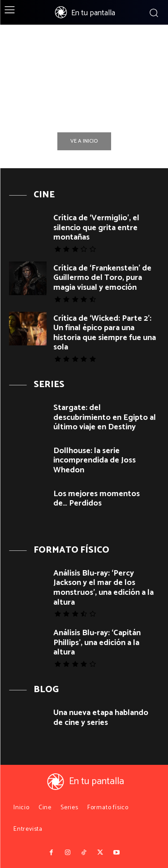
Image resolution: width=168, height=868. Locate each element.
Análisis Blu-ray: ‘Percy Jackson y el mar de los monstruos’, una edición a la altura (103, 588)
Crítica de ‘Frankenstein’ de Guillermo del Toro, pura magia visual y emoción (102, 278)
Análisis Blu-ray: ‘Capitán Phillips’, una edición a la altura (97, 643)
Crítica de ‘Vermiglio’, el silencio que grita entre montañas (96, 228)
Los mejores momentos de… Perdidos (97, 499)
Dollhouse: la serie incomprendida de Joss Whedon (95, 460)
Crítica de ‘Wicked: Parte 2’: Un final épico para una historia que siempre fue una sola (105, 333)
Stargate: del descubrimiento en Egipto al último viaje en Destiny (105, 417)
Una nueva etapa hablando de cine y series (101, 718)
